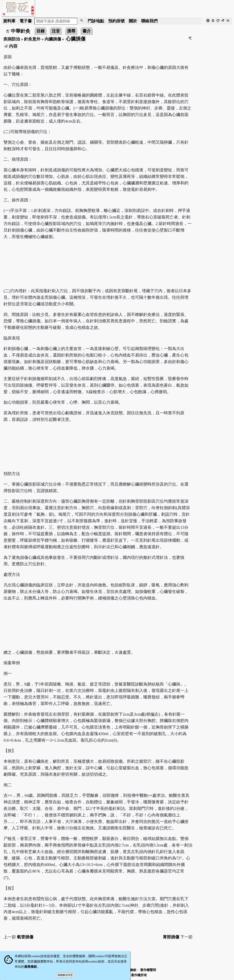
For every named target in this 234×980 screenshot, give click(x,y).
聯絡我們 (149, 21)
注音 (56, 31)
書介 (87, 31)
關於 (133, 21)
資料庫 (9, 21)
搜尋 (71, 31)
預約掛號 (116, 21)
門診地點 (96, 21)
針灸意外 (32, 39)
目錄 (40, 31)
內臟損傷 (53, 39)
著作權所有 (139, 975)
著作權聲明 (148, 970)
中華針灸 (21, 31)
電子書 (26, 21)
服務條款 (31, 967)
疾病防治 (12, 39)
